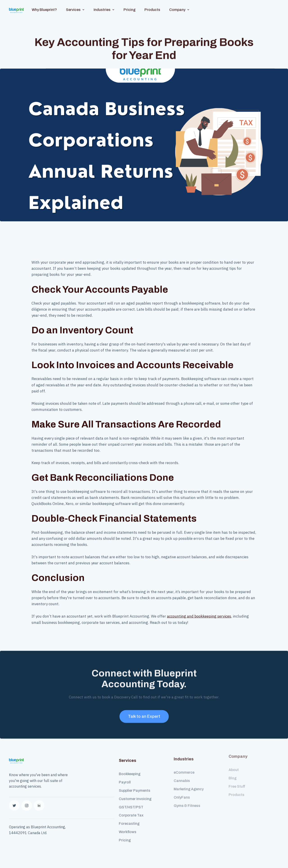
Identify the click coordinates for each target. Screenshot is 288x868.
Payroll (125, 778)
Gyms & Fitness (187, 798)
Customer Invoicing (135, 794)
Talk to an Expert (144, 714)
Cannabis (182, 774)
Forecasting (129, 819)
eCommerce (184, 765)
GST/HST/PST (131, 803)
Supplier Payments (135, 786)
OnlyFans (182, 790)
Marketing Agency (189, 782)
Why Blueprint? (44, 5)
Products (152, 5)
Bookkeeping (130, 769)
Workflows (128, 827)
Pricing (129, 5)
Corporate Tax (131, 811)
